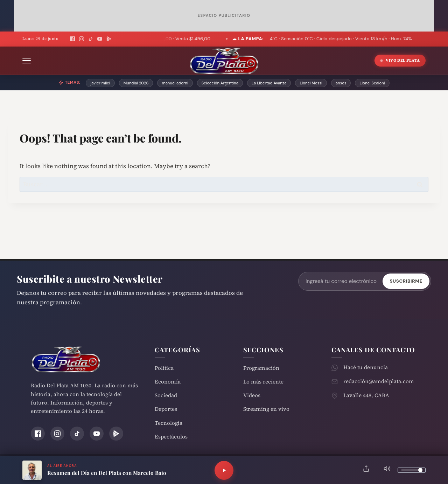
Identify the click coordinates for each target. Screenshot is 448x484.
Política (164, 368)
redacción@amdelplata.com (379, 381)
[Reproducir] (224, 470)
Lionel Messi (311, 83)
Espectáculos (171, 437)
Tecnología (169, 423)
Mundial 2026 (136, 83)
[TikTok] (91, 39)
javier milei (100, 83)
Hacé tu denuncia (366, 367)
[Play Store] (109, 39)
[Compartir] (366, 470)
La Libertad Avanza (269, 83)
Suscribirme (406, 281)
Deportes (166, 409)
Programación (261, 368)
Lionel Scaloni (372, 83)
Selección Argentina (220, 83)
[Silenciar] (387, 470)
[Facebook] (72, 39)
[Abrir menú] (27, 61)
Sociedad (166, 395)
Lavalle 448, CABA (366, 395)
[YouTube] (100, 39)
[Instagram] (82, 39)
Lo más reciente (263, 382)
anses (341, 83)
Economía (168, 382)
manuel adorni (175, 83)
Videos (252, 395)
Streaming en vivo (266, 409)
